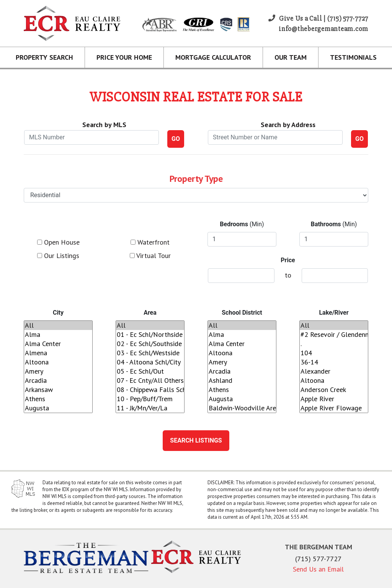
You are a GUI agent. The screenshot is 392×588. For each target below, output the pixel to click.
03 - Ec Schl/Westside (150, 353)
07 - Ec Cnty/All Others (150, 381)
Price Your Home (124, 57)
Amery (58, 371)
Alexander (334, 371)
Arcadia (58, 381)
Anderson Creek (334, 390)
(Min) (242, 224)
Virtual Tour (150, 256)
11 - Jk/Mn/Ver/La (150, 408)
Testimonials (353, 57)
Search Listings (196, 440)
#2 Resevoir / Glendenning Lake (334, 335)
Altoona (58, 362)
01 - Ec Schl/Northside (150, 335)
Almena (58, 353)
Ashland (242, 381)
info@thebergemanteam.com (323, 29)
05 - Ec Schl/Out (150, 371)
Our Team (291, 57)
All (58, 325)
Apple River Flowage (334, 408)
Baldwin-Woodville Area (242, 408)
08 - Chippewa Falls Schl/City (150, 390)
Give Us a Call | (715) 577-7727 (318, 18)
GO (176, 139)
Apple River (334, 399)
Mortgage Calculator (213, 57)
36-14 (334, 362)
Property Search (44, 57)
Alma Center (58, 344)
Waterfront (150, 242)
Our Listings (58, 256)
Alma (58, 335)
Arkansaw (58, 390)
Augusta (58, 408)
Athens (58, 399)
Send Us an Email (318, 569)
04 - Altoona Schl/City (150, 362)
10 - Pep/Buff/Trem (150, 399)
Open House (58, 242)
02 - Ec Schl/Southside (150, 344)
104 (334, 353)
